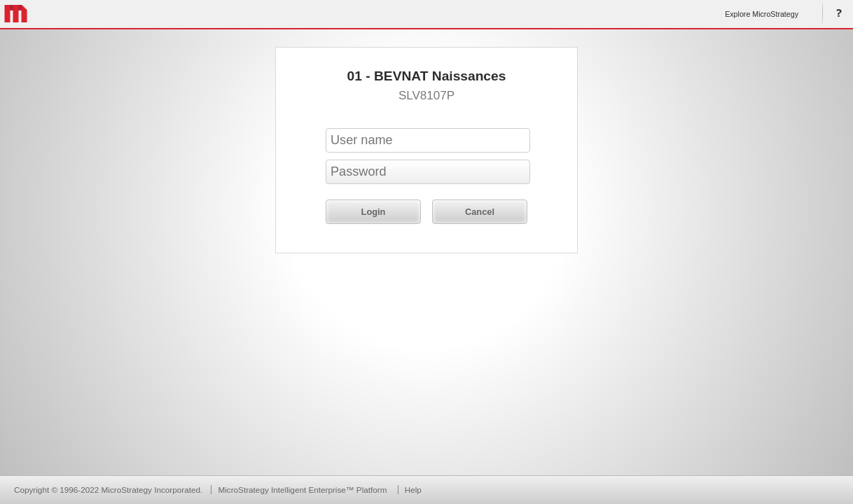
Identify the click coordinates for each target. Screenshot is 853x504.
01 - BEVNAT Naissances (427, 76)
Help (836, 14)
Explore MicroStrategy (762, 14)
